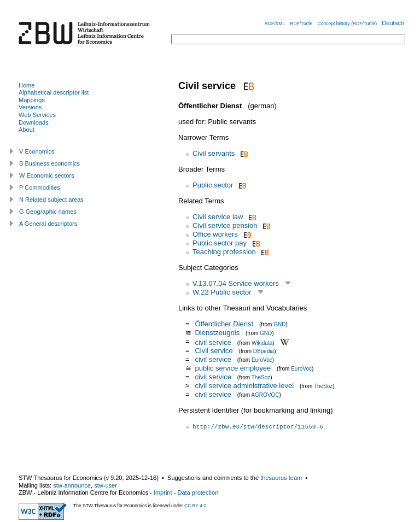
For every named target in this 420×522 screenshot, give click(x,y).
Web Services (37, 115)
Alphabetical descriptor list (54, 92)
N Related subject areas (51, 200)
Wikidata (262, 342)
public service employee (233, 368)
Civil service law (218, 217)
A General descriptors (48, 224)
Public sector (213, 185)
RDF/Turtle (301, 24)
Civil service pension (225, 225)
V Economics (37, 151)
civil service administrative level (244, 386)
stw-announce (72, 485)
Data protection (198, 492)
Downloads (34, 122)
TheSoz (261, 377)
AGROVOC (265, 395)
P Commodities (40, 187)
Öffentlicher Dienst (224, 324)
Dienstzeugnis (217, 333)
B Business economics (49, 163)
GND (279, 324)
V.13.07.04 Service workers (236, 283)
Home (27, 85)
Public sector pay (220, 243)
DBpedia (264, 351)
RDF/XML (275, 24)
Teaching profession (224, 252)
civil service (213, 342)
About (27, 130)
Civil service (214, 351)
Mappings (32, 100)
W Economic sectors (47, 175)
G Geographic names (48, 212)
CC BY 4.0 (195, 506)
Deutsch (393, 23)
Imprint (163, 492)
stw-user (106, 485)
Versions (30, 107)
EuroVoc (262, 360)
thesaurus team (281, 478)
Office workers (215, 234)
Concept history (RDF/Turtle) (347, 24)
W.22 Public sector (222, 292)
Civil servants (214, 153)
